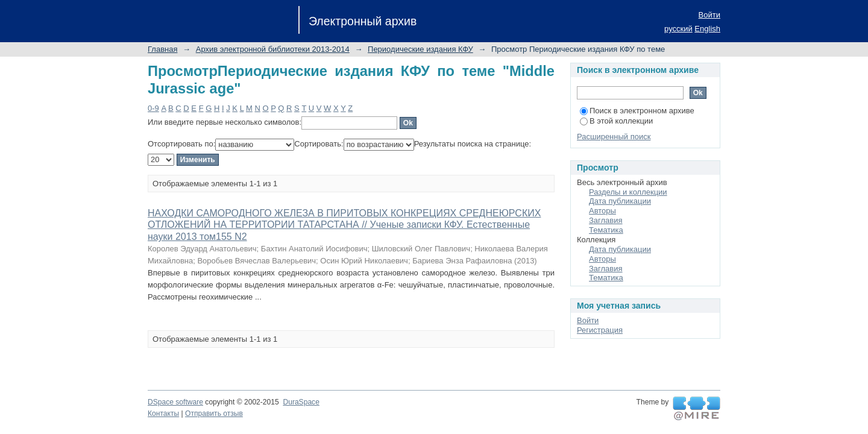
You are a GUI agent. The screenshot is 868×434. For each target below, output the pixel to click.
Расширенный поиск (614, 137)
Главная (162, 49)
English (707, 29)
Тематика (606, 230)
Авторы (602, 211)
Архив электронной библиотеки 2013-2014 (273, 49)
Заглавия (606, 220)
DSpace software (175, 402)
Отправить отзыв (214, 414)
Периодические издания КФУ (420, 49)
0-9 (153, 108)
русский (678, 29)
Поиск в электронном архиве (637, 111)
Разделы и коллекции (628, 192)
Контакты (163, 414)
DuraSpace (301, 402)
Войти (709, 15)
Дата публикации (620, 201)
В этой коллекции (616, 121)
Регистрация (600, 330)
